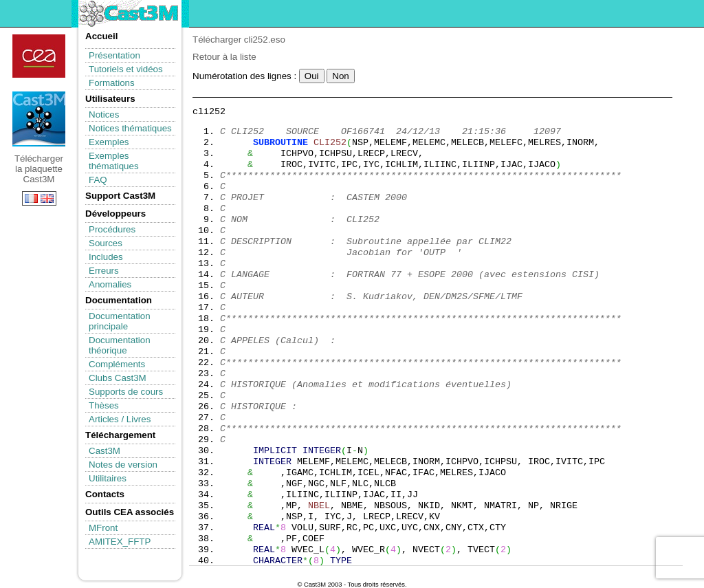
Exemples (109, 142)
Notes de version (123, 465)
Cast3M (104, 451)
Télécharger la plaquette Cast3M (39, 119)
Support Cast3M (120, 196)
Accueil (101, 36)
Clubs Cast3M (118, 378)
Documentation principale (120, 321)
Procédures (112, 229)
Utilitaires (108, 478)
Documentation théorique (120, 345)
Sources (106, 243)
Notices (104, 115)
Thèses (104, 405)
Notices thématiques (130, 128)
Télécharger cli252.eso (239, 40)
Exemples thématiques (114, 161)
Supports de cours (126, 392)
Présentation (114, 55)
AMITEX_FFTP (120, 542)
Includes (106, 257)
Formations (112, 83)
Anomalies (110, 284)
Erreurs (104, 271)
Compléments (117, 364)
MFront (103, 528)
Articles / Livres (120, 419)
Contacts (105, 494)
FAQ (98, 180)
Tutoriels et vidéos (126, 69)
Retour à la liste (224, 57)
